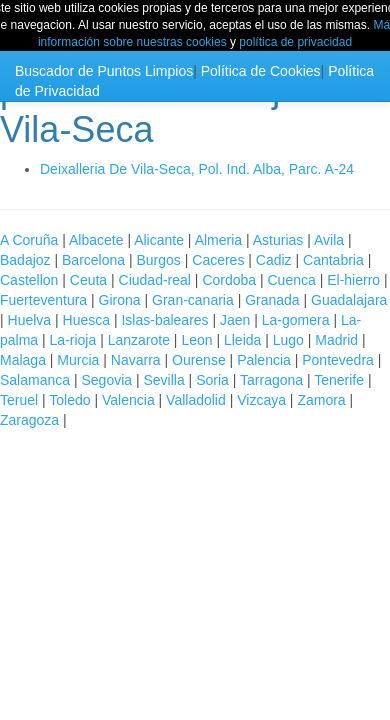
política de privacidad (295, 42)
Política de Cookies (261, 71)
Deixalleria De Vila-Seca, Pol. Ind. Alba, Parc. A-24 (197, 169)
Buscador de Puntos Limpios (104, 71)
